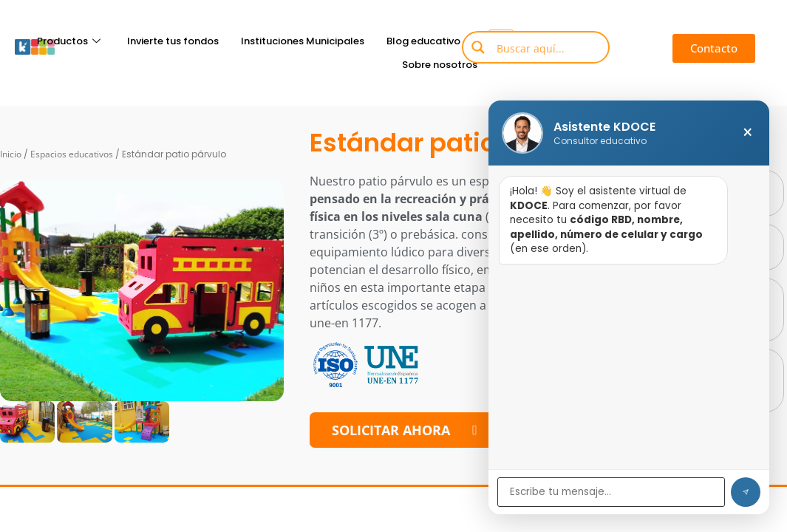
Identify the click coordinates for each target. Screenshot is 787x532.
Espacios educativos (72, 154)
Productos (69, 41)
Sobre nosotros (440, 65)
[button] (714, 48)
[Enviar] (746, 492)
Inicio (11, 154)
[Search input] (547, 47)
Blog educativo (430, 41)
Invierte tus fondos (173, 41)
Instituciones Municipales (303, 41)
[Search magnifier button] (478, 47)
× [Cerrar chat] (747, 133)
